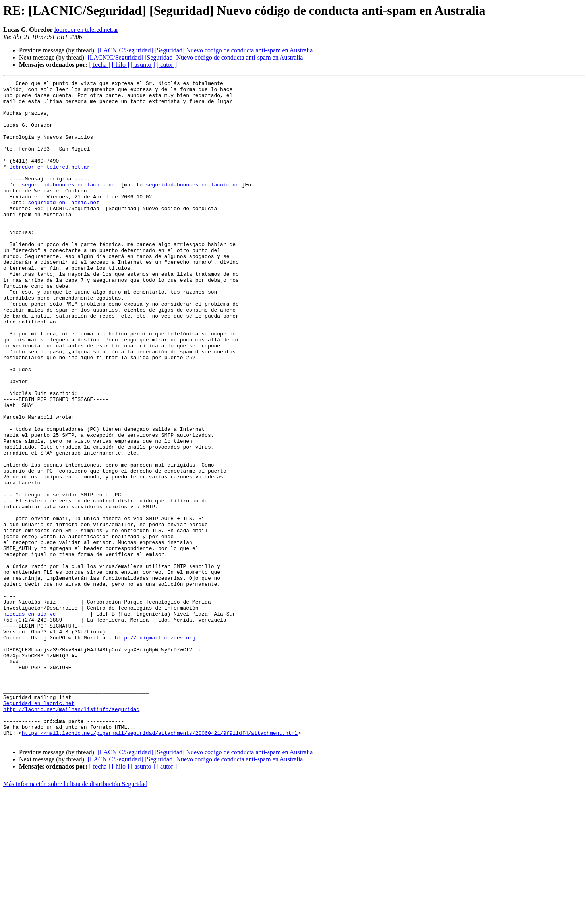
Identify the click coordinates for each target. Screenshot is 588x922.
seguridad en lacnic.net (63, 227)
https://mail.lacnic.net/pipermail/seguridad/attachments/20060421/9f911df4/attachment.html (160, 864)
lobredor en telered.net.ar (86, 30)
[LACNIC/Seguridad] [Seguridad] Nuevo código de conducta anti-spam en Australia (205, 50)
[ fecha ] (100, 65)
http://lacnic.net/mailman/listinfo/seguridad (71, 835)
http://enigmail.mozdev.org (155, 750)
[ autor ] (167, 65)
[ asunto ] (143, 65)
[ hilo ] (121, 65)
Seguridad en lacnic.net (39, 828)
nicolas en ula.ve (30, 721)
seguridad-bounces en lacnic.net (70, 206)
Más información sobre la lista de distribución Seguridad (75, 915)
